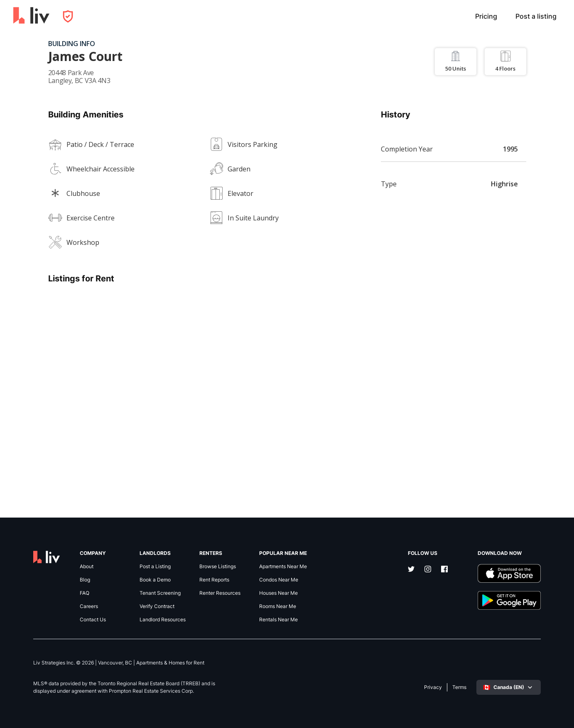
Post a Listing (155, 567)
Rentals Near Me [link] (278, 620)
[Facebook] (444, 570)
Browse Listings (218, 567)
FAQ (85, 593)
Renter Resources (220, 593)
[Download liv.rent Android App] (509, 600)
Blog (85, 580)
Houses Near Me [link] (278, 593)
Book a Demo (155, 580)
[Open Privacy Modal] (68, 16)
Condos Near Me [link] (279, 580)
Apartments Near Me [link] (283, 567)
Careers (89, 606)
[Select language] (509, 687)
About (87, 567)
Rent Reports (214, 580)
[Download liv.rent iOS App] (509, 573)
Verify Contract (157, 606)
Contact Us (93, 620)
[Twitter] (411, 570)
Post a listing (536, 16)
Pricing (486, 16)
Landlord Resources (163, 620)
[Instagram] (428, 570)
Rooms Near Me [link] (278, 606)
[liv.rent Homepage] (31, 16)
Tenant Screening (160, 593)
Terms (459, 687)
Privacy (433, 687)
